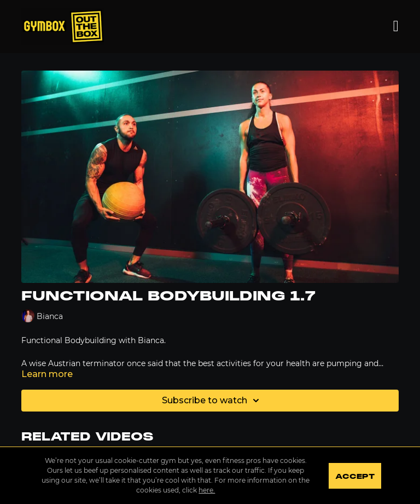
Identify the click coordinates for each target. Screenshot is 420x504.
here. (207, 490)
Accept (355, 477)
